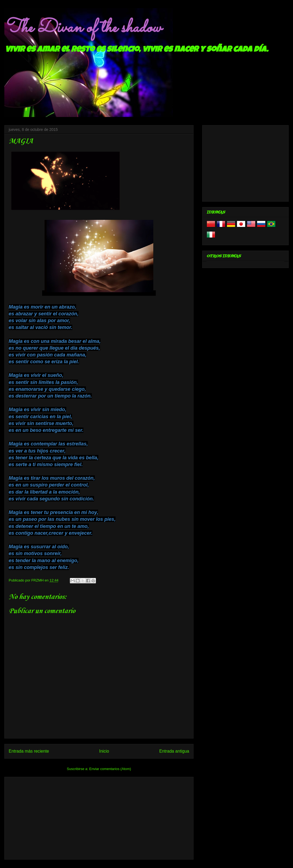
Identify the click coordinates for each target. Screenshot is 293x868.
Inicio (104, 751)
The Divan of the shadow (83, 28)
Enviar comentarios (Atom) (110, 769)
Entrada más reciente (29, 751)
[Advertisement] (99, 817)
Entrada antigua (174, 751)
